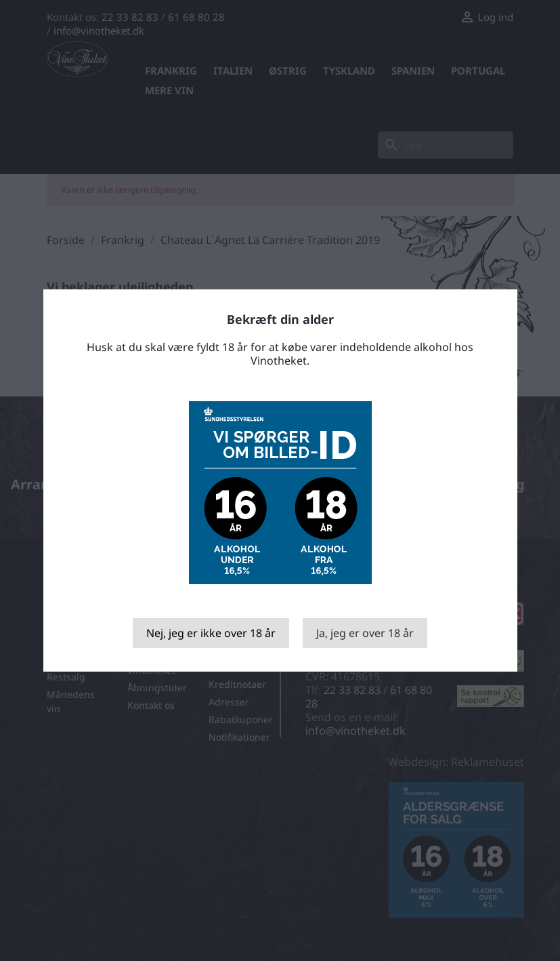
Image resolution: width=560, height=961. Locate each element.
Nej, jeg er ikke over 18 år (211, 633)
